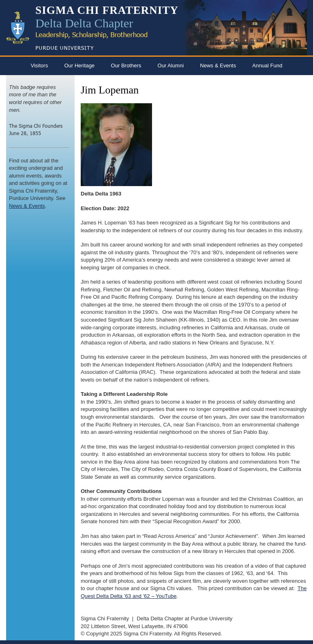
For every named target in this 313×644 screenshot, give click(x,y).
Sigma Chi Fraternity (105, 618)
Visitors (39, 66)
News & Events (218, 66)
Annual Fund (267, 66)
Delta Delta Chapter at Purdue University (184, 618)
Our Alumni (171, 66)
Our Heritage (79, 66)
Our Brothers (126, 66)
